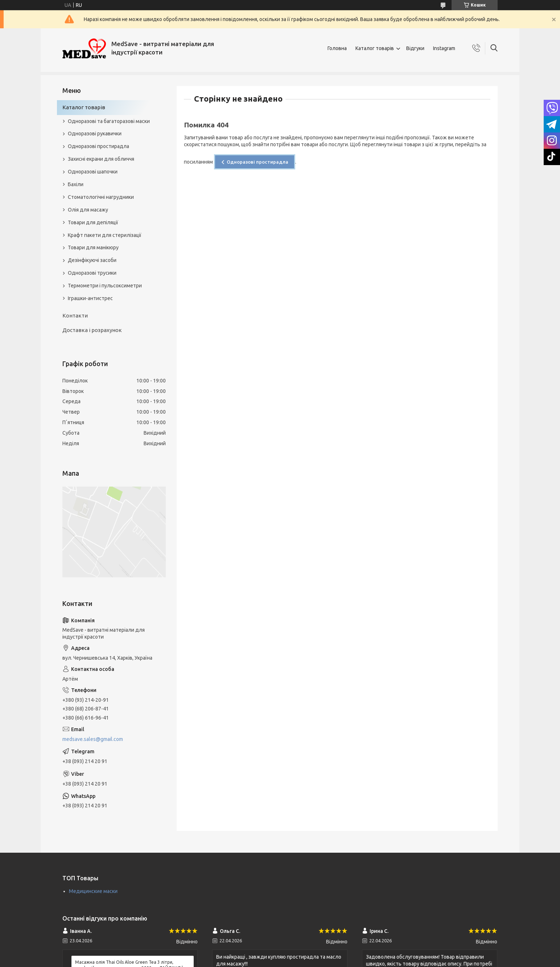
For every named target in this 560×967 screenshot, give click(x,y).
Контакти (75, 315)
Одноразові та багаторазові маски (109, 121)
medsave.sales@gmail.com (93, 739)
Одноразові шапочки (93, 172)
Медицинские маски (93, 891)
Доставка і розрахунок (92, 330)
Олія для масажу (88, 210)
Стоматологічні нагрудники (101, 197)
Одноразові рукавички (95, 134)
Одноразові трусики (92, 273)
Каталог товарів (375, 48)
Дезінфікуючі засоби (92, 260)
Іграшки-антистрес (90, 298)
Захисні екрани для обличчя (101, 159)
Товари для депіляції (93, 222)
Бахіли (76, 184)
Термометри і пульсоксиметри (105, 286)
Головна (337, 48)
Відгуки (415, 48)
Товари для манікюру (93, 247)
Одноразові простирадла (258, 162)
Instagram (444, 48)
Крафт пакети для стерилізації (105, 235)
